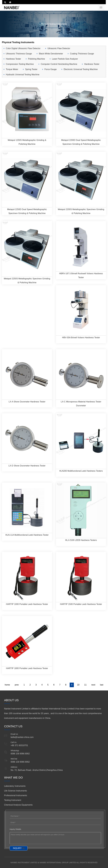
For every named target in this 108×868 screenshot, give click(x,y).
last (102, 685)
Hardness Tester (13, 59)
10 (78, 685)
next (93, 685)
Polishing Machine (37, 59)
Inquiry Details (15, 829)
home (7, 685)
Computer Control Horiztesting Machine (59, 64)
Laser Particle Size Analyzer (65, 59)
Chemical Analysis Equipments (18, 805)
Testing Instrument (13, 800)
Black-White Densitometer (51, 54)
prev (17, 685)
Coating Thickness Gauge (82, 54)
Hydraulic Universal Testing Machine (23, 75)
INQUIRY (17, 848)
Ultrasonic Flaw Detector (59, 48)
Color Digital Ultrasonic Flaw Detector (23, 48)
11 (85, 685)
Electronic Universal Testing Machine (81, 69)
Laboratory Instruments (15, 786)
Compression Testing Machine (20, 64)
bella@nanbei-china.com (22, 737)
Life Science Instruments (16, 791)
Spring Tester (31, 69)
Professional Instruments (16, 795)
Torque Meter (12, 69)
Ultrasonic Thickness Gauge (19, 54)
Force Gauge (50, 69)
